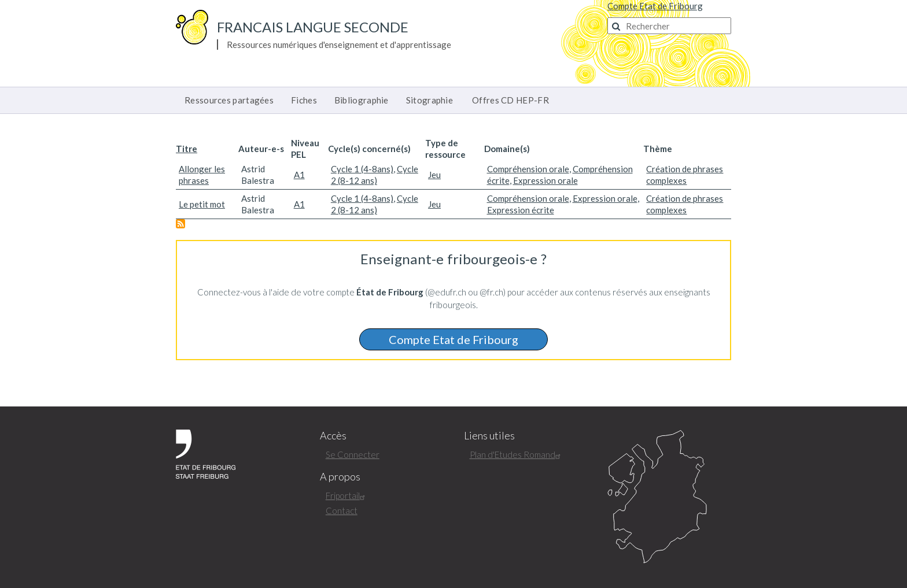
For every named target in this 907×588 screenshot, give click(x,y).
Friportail (347, 495)
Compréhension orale (528, 169)
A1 (299, 175)
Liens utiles (489, 436)
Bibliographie (362, 100)
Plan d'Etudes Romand (517, 454)
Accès (333, 436)
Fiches (304, 100)
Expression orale (545, 180)
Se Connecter (353, 454)
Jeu (434, 175)
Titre (187, 149)
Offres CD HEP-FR (510, 100)
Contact (342, 511)
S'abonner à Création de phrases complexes (180, 224)
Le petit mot (202, 204)
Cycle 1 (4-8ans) (362, 169)
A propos (340, 477)
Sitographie (429, 100)
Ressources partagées (229, 100)
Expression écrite (521, 210)
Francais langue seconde (313, 27)
